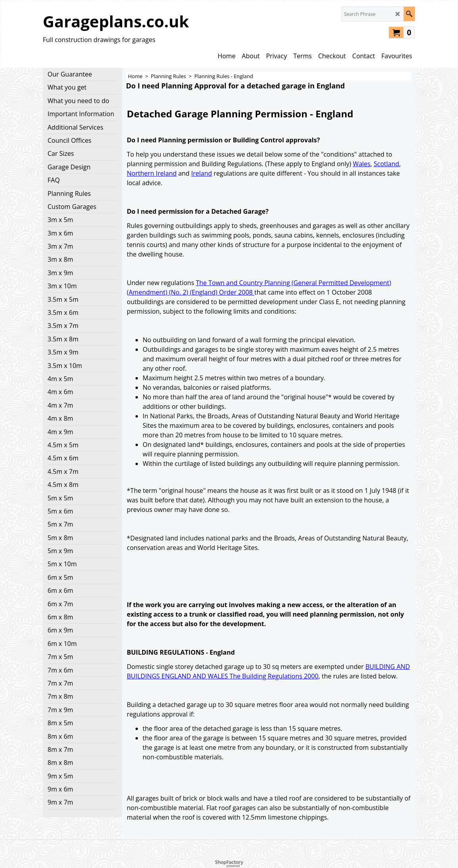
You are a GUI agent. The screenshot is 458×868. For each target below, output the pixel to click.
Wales (362, 164)
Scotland (386, 164)
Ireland (202, 173)
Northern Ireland (152, 173)
